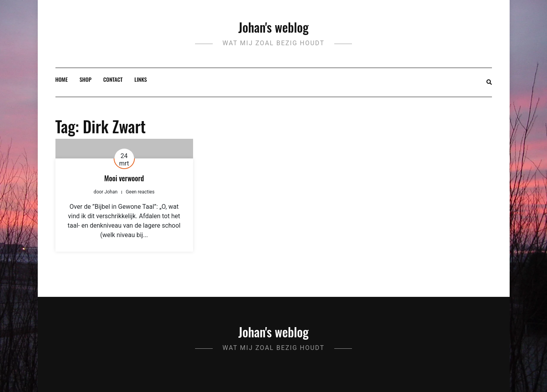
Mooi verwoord (124, 178)
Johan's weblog (273, 27)
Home (62, 79)
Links (141, 79)
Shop (85, 79)
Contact (113, 79)
